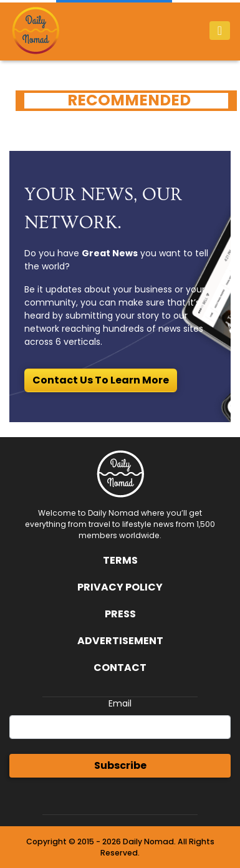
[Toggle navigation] (220, 31)
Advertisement (120, 641)
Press (120, 614)
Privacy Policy (120, 587)
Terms (120, 560)
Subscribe (120, 765)
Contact (120, 668)
